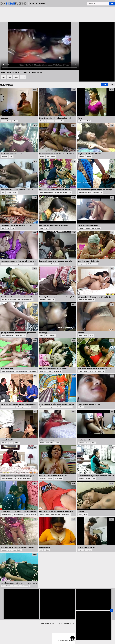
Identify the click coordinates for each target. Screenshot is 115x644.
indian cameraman (8, 371)
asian (16, 77)
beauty (52, 335)
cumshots (44, 264)
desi (88, 121)
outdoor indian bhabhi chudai (11, 550)
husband (50, 121)
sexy (42, 335)
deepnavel (82, 264)
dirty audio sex (7, 514)
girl (47, 335)
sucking (5, 443)
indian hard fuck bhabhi (86, 300)
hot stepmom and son (25, 300)
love (47, 228)
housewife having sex (47, 407)
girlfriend (82, 121)
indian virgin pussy (24, 479)
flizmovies (32, 371)
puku (91, 335)
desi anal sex (56, 514)
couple (50, 479)
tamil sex (43, 371)
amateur (5, 157)
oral (13, 228)
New (111, 85)
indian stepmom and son (63, 192)
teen (9, 121)
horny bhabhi (83, 371)
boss (88, 443)
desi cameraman (21, 371)
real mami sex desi (85, 192)
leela (86, 335)
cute (3, 121)
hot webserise (19, 514)
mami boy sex (98, 192)
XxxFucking (13, 4)
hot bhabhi (57, 371)
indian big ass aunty (23, 407)
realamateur (50, 443)
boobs (15, 192)
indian (15, 121)
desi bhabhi (66, 514)
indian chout (6, 264)
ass (10, 77)
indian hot (93, 371)
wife (23, 77)
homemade (58, 479)
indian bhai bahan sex (9, 479)
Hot (104, 85)
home (42, 443)
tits (48, 157)
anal (8, 228)
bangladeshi (96, 228)
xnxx (50, 371)
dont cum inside (31, 514)
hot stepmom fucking (9, 300)
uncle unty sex (20, 335)
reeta (80, 335)
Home (32, 4)
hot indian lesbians (8, 407)
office (93, 443)
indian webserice (8, 335)
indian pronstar (28, 264)
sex (4, 77)
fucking (43, 121)
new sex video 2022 (47, 192)
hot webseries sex (8, 586)
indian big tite (17, 264)
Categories (41, 4)
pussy (42, 157)
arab (51, 264)
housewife (59, 121)
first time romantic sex (64, 407)
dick (11, 443)
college (81, 228)
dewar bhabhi (45, 514)
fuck (80, 514)
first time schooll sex (47, 300)
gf (84, 550)
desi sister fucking (23, 586)
